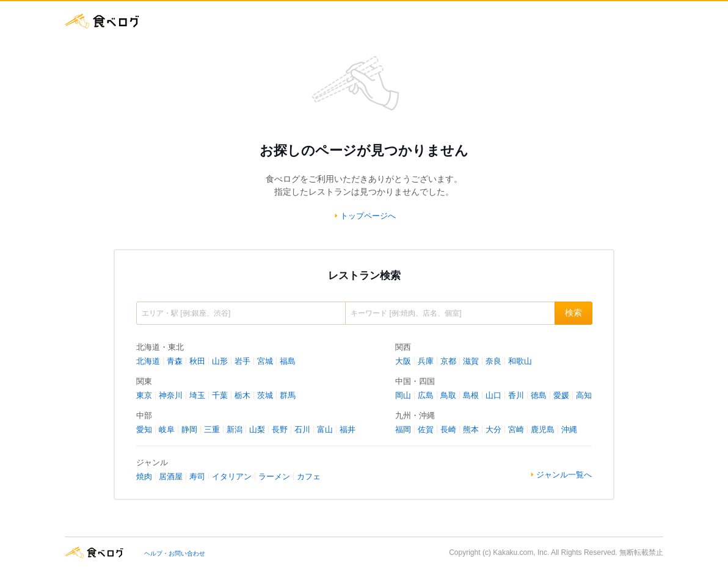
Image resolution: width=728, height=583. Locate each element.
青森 (175, 361)
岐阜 (167, 429)
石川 (302, 429)
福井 (348, 429)
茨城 (265, 395)
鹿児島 (543, 429)
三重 (212, 429)
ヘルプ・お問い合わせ (175, 553)
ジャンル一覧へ (564, 475)
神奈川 (171, 395)
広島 (426, 395)
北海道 (148, 361)
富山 (325, 429)
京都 (448, 361)
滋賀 (471, 361)
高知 (584, 395)
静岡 (189, 429)
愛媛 (561, 395)
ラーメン (274, 476)
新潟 (235, 429)
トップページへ (368, 216)
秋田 (197, 361)
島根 (471, 395)
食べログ (103, 21)
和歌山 (520, 361)
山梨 (257, 429)
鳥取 (448, 395)
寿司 (197, 476)
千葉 (220, 395)
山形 (220, 361)
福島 (288, 361)
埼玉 (197, 395)
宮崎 (516, 429)
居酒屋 (171, 476)
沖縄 (569, 429)
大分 (493, 429)
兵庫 (426, 361)
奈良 (493, 361)
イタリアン (232, 476)
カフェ (309, 476)
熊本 (471, 429)
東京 (144, 395)
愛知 (144, 429)
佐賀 (426, 429)
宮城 (265, 361)
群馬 (288, 395)
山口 (493, 395)
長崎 (448, 429)
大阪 (403, 361)
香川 (516, 395)
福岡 (403, 429)
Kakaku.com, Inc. (521, 552)
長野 (280, 429)
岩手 (242, 361)
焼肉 (144, 476)
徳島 (539, 395)
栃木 (242, 395)
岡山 (403, 395)
